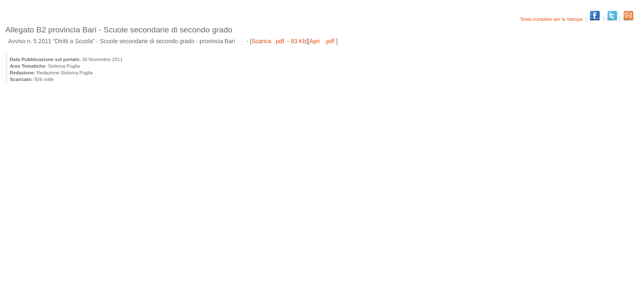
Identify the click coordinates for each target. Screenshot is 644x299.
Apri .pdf (323, 41)
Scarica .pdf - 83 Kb (279, 41)
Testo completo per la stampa (552, 19)
